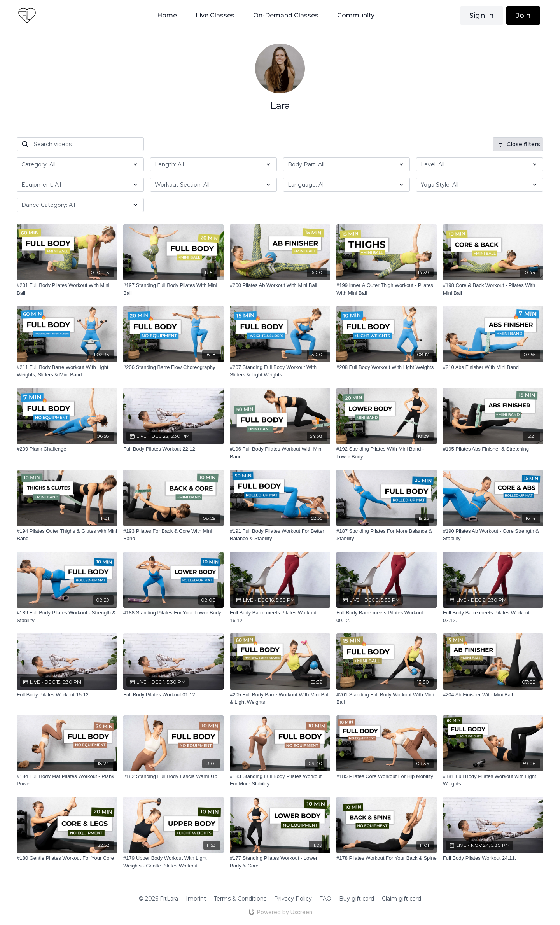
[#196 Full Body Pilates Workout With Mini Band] (280, 453)
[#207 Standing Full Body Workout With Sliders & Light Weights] (280, 371)
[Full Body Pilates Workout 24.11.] (493, 858)
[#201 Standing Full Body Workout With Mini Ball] (387, 699)
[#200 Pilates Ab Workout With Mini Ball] (280, 285)
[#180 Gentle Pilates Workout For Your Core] (67, 858)
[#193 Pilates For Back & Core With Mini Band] (173, 535)
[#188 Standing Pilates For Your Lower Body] (173, 613)
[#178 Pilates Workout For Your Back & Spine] (387, 858)
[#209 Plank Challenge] (67, 449)
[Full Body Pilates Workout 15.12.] (67, 695)
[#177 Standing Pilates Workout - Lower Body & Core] (280, 862)
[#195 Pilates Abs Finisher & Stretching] (493, 449)
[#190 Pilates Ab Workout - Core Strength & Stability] (493, 535)
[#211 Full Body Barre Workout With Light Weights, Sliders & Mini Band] (67, 371)
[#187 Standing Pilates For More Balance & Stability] (387, 535)
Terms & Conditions (240, 899)
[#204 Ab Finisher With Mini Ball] (493, 695)
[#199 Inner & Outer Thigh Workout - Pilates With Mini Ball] (387, 289)
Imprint (196, 899)
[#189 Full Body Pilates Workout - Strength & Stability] (67, 616)
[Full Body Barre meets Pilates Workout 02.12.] (493, 616)
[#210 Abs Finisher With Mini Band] (493, 367)
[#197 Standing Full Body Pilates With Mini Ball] (173, 289)
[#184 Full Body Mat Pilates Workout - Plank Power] (67, 780)
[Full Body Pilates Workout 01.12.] (173, 695)
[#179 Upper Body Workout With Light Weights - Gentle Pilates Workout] (173, 862)
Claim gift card (402, 899)
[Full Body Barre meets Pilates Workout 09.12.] (387, 616)
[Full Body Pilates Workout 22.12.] (173, 449)
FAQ (325, 899)
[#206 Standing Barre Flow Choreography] (173, 367)
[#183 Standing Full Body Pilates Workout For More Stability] (280, 780)
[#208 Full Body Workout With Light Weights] (387, 367)
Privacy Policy (293, 899)
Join (523, 16)
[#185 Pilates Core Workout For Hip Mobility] (387, 776)
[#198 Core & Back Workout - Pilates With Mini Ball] (493, 289)
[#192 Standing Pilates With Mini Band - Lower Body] (387, 453)
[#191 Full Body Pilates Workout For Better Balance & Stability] (280, 535)
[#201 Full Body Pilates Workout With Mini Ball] (67, 289)
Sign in (482, 16)
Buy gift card (357, 899)
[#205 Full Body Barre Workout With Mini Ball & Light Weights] (280, 699)
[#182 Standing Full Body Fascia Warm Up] (173, 776)
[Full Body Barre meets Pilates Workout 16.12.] (280, 616)
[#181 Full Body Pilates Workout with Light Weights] (493, 780)
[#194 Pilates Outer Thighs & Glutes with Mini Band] (67, 535)
